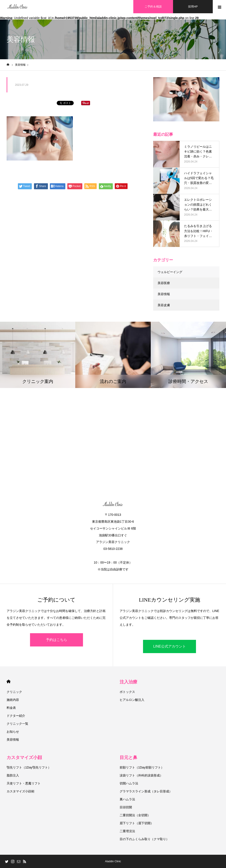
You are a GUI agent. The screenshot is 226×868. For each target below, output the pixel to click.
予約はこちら (56, 640)
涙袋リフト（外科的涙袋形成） (141, 775)
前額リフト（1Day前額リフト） (142, 767)
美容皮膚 (164, 305)
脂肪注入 (13, 775)
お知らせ (13, 732)
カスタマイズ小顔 (24, 757)
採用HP (193, 7)
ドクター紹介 (16, 716)
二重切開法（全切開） (135, 815)
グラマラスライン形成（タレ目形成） (146, 791)
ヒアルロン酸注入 (132, 700)
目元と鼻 (128, 757)
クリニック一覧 (17, 724)
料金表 (11, 708)
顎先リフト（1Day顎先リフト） (29, 767)
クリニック (14, 692)
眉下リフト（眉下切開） (137, 823)
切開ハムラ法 (129, 783)
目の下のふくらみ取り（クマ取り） (144, 839)
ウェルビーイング (170, 272)
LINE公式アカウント (169, 646)
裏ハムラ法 (127, 799)
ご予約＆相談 (153, 7)
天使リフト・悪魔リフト (24, 783)
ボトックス (127, 692)
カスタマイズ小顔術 (21, 791)
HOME (8, 682)
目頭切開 (126, 807)
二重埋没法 (127, 831)
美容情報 (164, 294)
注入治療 (128, 682)
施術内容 (13, 700)
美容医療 (164, 283)
